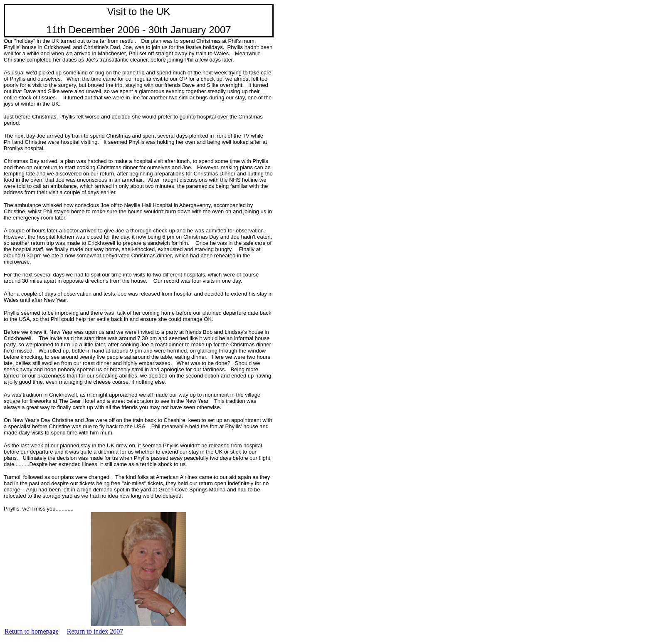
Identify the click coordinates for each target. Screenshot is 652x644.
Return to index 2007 (95, 631)
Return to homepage (32, 631)
